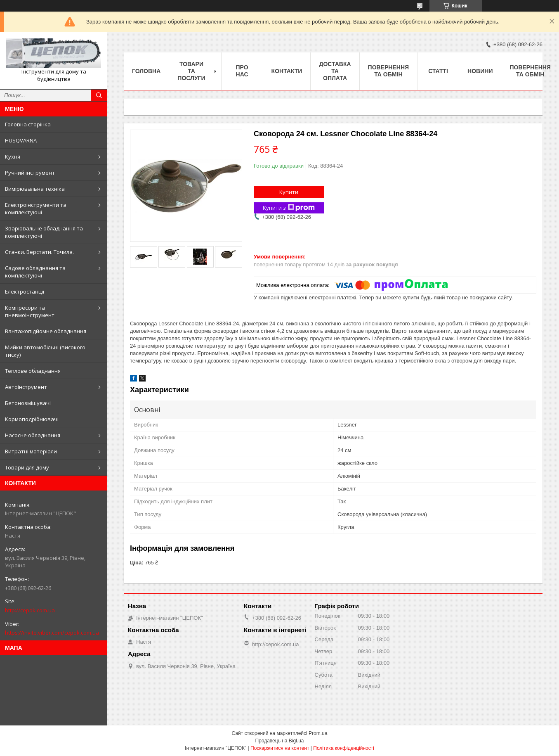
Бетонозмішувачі (28, 403)
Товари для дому (27, 467)
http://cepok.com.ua (30, 610)
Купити (289, 192)
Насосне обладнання (33, 435)
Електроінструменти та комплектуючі (36, 209)
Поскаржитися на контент (280, 748)
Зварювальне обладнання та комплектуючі (44, 232)
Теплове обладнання (33, 371)
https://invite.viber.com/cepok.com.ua (52, 633)
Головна (146, 71)
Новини (480, 71)
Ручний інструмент (30, 173)
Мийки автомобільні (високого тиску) (45, 351)
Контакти (287, 71)
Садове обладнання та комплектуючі (35, 272)
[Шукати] (99, 95)
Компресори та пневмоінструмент (30, 311)
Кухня (13, 156)
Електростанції (25, 291)
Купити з (289, 208)
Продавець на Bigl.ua (279, 741)
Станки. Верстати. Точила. (39, 252)
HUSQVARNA (21, 140)
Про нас (242, 71)
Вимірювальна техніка (35, 189)
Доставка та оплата (335, 71)
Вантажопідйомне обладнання (46, 331)
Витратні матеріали (31, 451)
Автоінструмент (26, 387)
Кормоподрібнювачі (32, 419)
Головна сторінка (28, 124)
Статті (438, 71)
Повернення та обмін (388, 71)
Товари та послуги (191, 71)
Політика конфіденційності (344, 748)
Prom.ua (318, 733)
